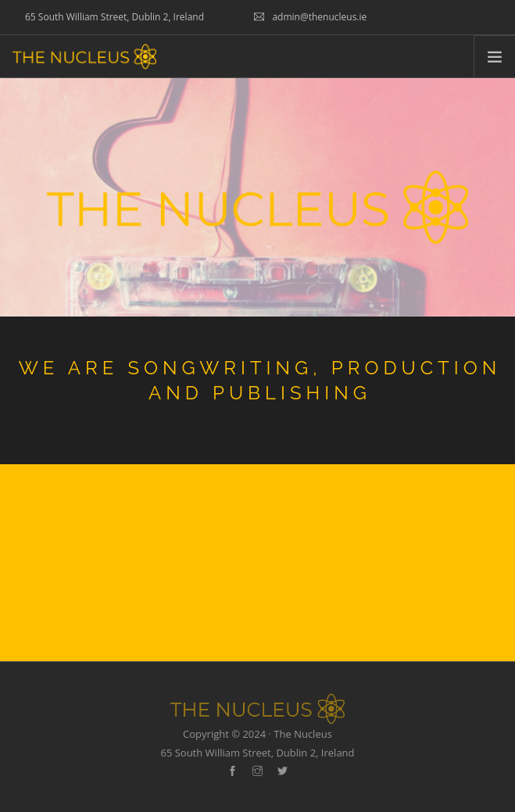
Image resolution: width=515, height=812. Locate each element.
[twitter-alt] (283, 771)
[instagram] (257, 771)
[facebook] (232, 771)
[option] (257, 387)
